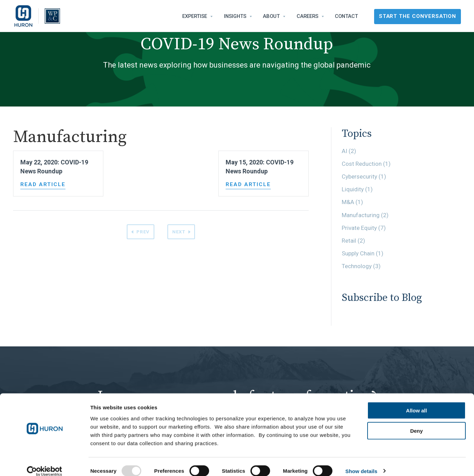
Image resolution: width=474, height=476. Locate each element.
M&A (352, 202)
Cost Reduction (366, 164)
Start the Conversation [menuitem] (418, 16)
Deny (417, 422)
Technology (361, 266)
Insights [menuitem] (235, 16)
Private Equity (364, 228)
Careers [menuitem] (307, 16)
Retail (353, 241)
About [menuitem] (271, 16)
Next (179, 232)
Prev (142, 232)
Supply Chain (363, 253)
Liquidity (357, 189)
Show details (362, 462)
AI (349, 151)
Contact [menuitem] (346, 16)
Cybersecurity (364, 176)
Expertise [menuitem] (195, 16)
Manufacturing (365, 215)
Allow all (417, 402)
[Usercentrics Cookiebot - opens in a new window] (45, 463)
